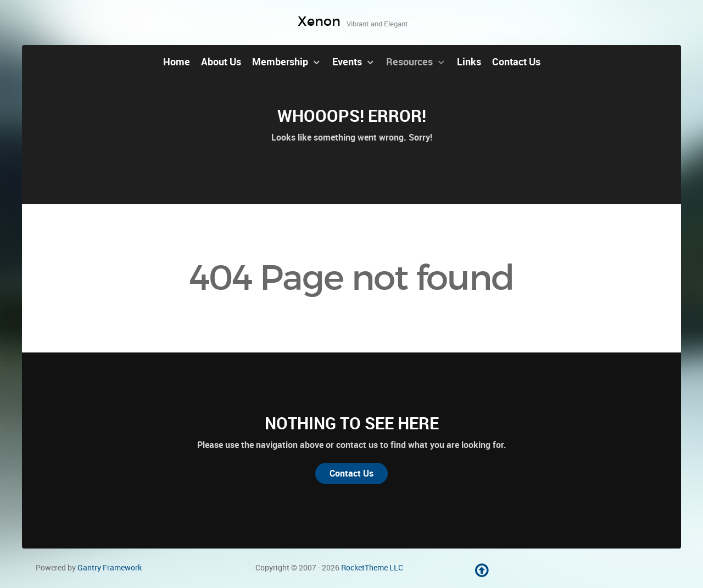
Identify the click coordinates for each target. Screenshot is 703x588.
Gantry (110, 568)
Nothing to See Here (352, 423)
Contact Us (351, 474)
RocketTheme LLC (372, 568)
